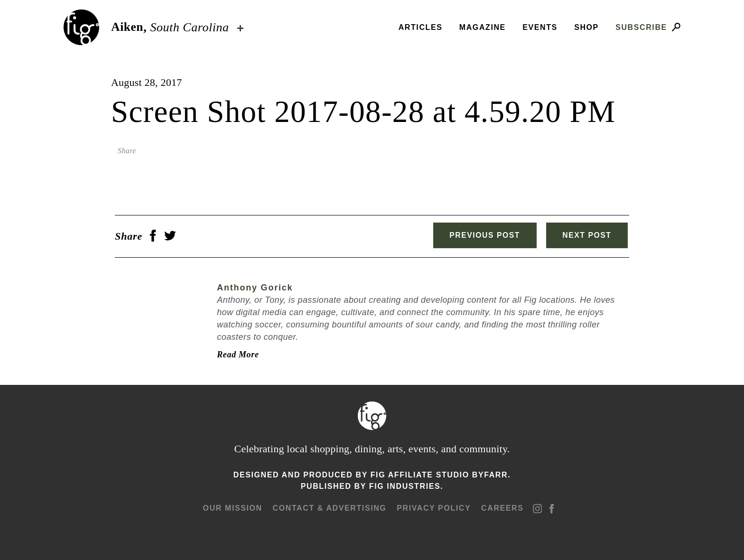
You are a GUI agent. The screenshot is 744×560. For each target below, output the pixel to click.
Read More (234, 353)
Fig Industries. (406, 485)
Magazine (483, 27)
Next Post (589, 235)
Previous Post (481, 235)
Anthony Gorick (251, 287)
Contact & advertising (329, 507)
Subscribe (641, 27)
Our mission (233, 507)
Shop (586, 27)
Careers (501, 507)
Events (540, 27)
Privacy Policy (433, 507)
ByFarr (490, 473)
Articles (421, 27)
